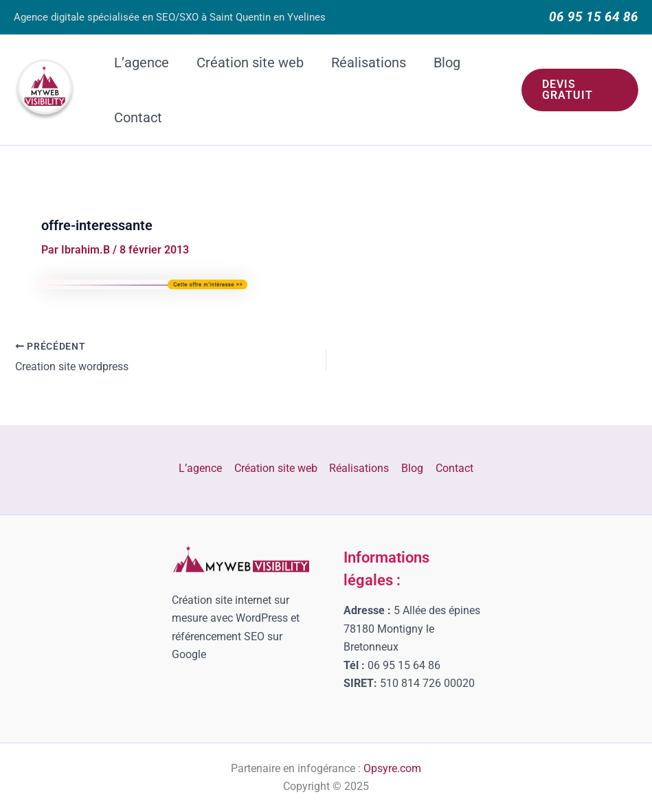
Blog (447, 63)
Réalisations (369, 63)
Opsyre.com (392, 768)
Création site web (250, 63)
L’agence (142, 63)
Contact (138, 117)
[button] (580, 90)
